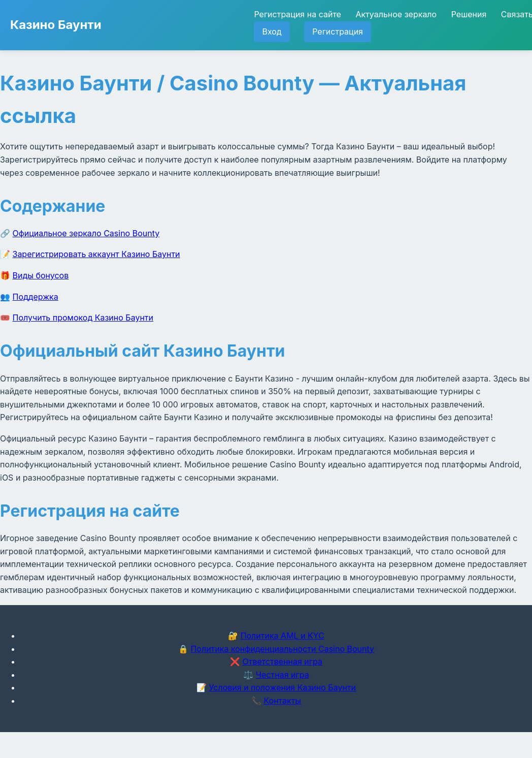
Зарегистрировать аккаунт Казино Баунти (96, 254)
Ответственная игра (282, 661)
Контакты (282, 701)
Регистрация (338, 31)
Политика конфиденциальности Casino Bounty (282, 649)
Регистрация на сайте (297, 14)
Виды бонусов (41, 275)
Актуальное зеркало (396, 14)
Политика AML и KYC (282, 636)
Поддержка (36, 297)
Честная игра (282, 675)
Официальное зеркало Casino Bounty (86, 233)
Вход (272, 31)
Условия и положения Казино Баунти (282, 687)
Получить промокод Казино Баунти (83, 318)
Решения (469, 14)
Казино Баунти (56, 25)
